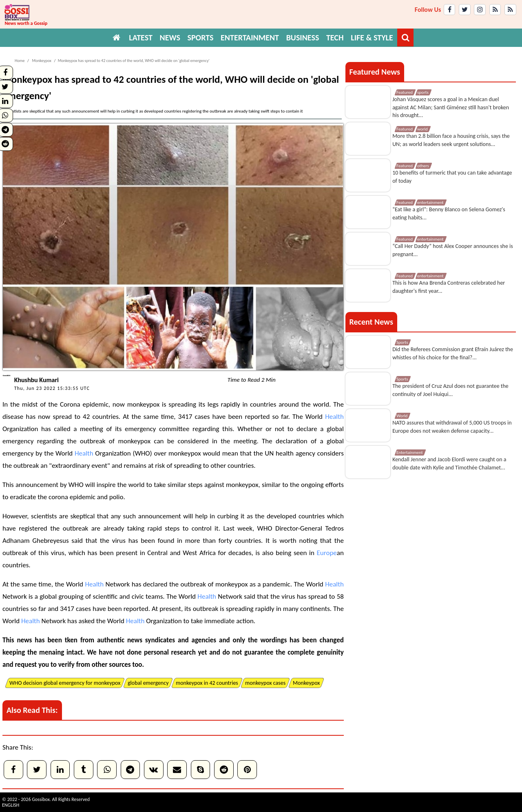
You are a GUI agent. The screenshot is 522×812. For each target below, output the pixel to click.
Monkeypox (41, 61)
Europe (327, 553)
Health (334, 417)
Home (20, 61)
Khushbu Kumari (36, 380)
